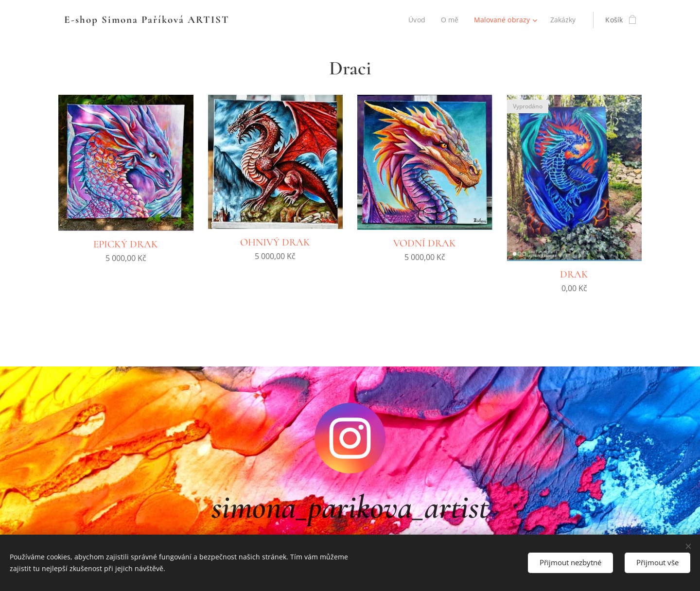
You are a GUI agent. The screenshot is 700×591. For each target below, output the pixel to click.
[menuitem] (417, 20)
